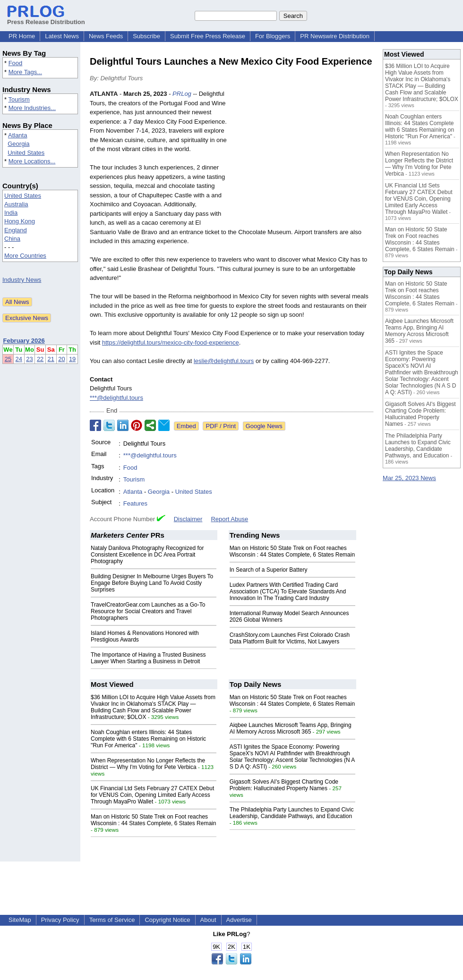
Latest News (62, 36)
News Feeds (106, 36)
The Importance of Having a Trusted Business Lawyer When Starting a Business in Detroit (148, 658)
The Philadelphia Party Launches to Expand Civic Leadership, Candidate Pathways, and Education (292, 813)
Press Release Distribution (46, 18)
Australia (16, 204)
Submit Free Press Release (208, 36)
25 (8, 359)
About (208, 920)
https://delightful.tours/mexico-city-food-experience (171, 342)
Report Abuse (229, 519)
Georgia (18, 144)
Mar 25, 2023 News (409, 478)
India (11, 213)
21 (51, 359)
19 (72, 359)
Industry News (22, 280)
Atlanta (17, 135)
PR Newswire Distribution (335, 36)
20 (61, 359)
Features (135, 503)
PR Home (22, 36)
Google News (264, 426)
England (16, 230)
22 (40, 359)
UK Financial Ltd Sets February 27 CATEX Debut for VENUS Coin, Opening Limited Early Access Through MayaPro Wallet (152, 795)
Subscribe (146, 36)
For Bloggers (273, 36)
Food (16, 63)
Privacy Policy (60, 920)
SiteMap (20, 920)
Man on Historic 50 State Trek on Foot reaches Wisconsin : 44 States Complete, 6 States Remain (292, 551)
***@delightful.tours (116, 398)
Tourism (19, 99)
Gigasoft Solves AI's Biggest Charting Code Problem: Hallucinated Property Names (284, 785)
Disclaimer (188, 519)
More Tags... (25, 72)
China (12, 239)
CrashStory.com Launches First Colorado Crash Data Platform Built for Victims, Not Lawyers (290, 638)
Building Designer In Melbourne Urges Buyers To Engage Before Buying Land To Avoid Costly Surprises (152, 583)
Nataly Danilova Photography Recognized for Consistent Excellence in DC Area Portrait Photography (147, 555)
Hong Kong (20, 221)
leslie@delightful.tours (224, 361)
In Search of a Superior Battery (269, 570)
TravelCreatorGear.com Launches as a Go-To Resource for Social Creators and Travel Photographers (148, 611)
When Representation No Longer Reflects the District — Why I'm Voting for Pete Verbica (148, 764)
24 (19, 359)
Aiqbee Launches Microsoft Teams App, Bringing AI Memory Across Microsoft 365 (291, 728)
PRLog (182, 94)
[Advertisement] (302, 159)
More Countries (25, 256)
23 (29, 359)
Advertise (239, 920)
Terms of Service (112, 920)
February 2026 (24, 341)
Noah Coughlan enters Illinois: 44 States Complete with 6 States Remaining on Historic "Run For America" (148, 739)
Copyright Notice (167, 920)
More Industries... (32, 108)
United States (26, 153)
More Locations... (32, 161)
